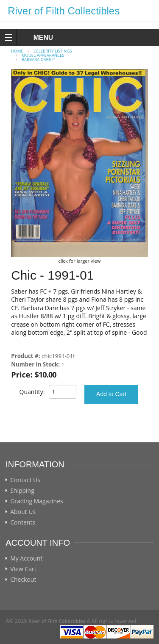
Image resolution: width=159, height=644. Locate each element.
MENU (35, 37)
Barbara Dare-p (38, 60)
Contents (23, 522)
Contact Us (25, 480)
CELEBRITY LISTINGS (53, 51)
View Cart (23, 569)
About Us (23, 512)
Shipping (22, 491)
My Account (26, 558)
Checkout (23, 580)
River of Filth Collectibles (64, 11)
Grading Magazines (37, 501)
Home (17, 51)
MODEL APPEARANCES (43, 55)
